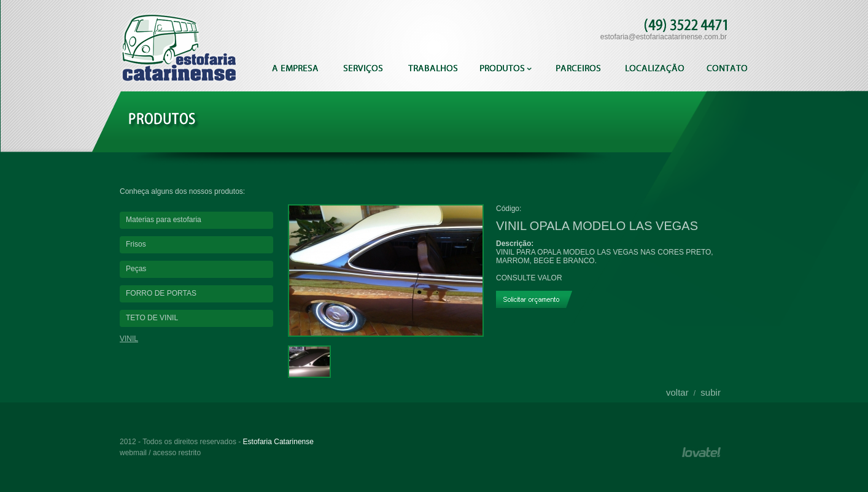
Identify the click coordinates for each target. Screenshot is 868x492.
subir (711, 392)
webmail (133, 453)
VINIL (129, 339)
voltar (677, 392)
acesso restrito (177, 453)
